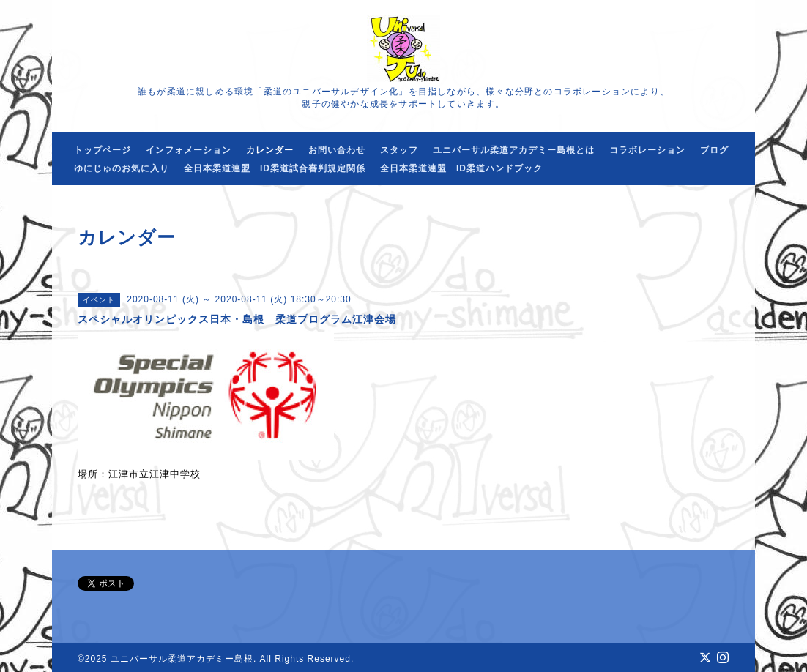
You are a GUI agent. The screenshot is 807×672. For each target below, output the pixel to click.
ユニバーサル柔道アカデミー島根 (182, 659)
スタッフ (399, 150)
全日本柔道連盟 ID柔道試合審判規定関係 (275, 168)
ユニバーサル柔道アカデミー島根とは (514, 150)
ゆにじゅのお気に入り (122, 168)
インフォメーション (189, 150)
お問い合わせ (337, 150)
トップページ (103, 150)
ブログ (714, 150)
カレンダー (270, 150)
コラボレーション (647, 150)
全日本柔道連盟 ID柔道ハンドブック (461, 168)
